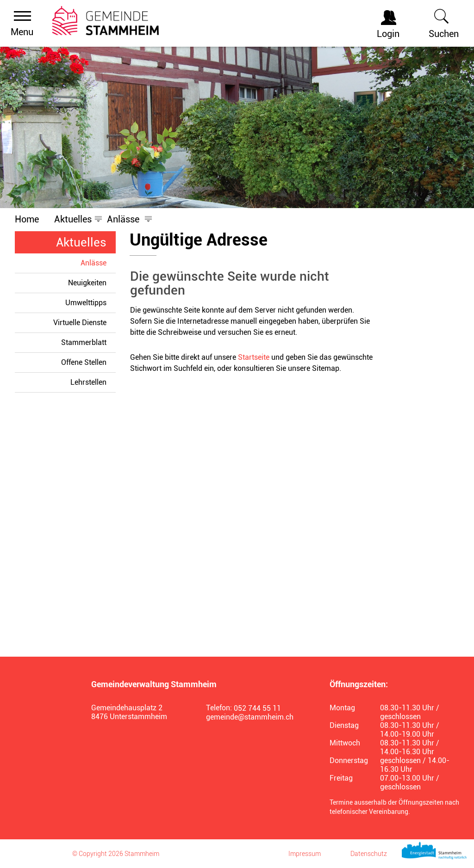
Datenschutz (369, 854)
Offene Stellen (84, 362)
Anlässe (98, 263)
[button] (73, 219)
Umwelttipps (86, 303)
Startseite (254, 357)
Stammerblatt (84, 342)
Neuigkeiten (87, 283)
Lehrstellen (88, 382)
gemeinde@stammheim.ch (250, 717)
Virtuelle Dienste (80, 323)
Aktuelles (81, 242)
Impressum (305, 854)
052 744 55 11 (257, 708)
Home (27, 219)
